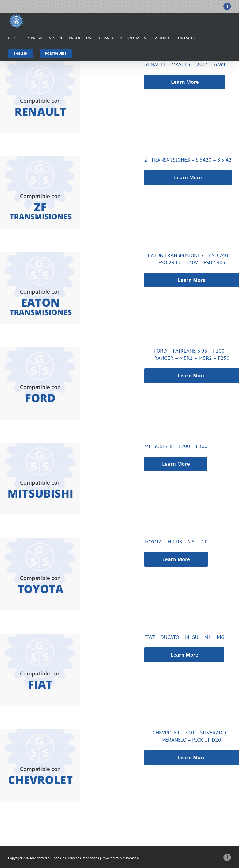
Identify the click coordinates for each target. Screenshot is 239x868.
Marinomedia (129, 858)
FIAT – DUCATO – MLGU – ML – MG (184, 637)
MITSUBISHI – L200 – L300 (176, 446)
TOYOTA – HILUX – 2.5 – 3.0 (176, 542)
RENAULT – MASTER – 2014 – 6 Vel (185, 64)
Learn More (185, 82)
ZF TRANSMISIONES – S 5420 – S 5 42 (188, 160)
